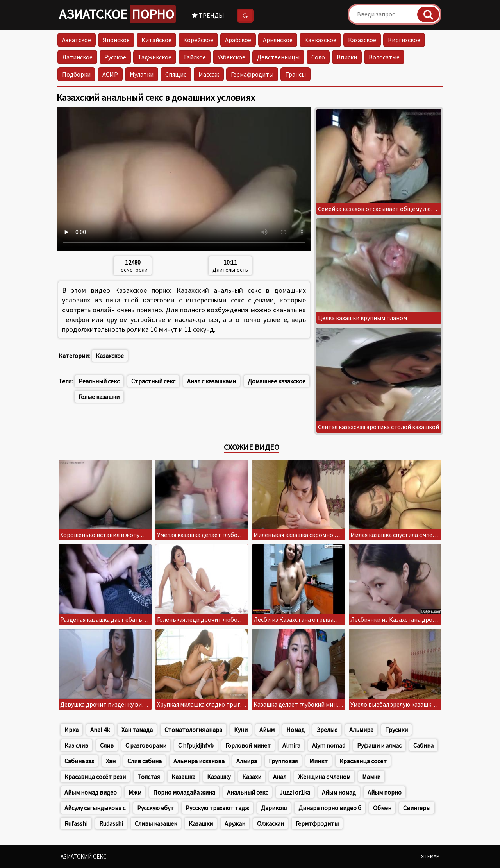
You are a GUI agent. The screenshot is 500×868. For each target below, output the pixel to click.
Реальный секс (99, 381)
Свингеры (417, 808)
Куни (241, 730)
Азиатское (117, 14)
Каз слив (76, 745)
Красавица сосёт (363, 761)
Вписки (347, 57)
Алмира (247, 761)
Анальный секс (247, 792)
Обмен (382, 808)
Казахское (362, 40)
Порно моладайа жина (184, 792)
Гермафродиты (252, 74)
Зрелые (327, 730)
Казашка (183, 777)
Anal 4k (100, 730)
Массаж (209, 74)
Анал (280, 777)
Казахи (252, 777)
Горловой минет (248, 745)
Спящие (176, 74)
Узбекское (231, 57)
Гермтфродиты (317, 823)
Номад (296, 730)
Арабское (238, 40)
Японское (116, 40)
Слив (107, 745)
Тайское (195, 57)
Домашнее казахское (277, 381)
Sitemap (430, 856)
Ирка (71, 730)
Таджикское (155, 57)
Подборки (76, 74)
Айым (267, 730)
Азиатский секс (84, 856)
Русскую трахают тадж (217, 808)
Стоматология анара (193, 730)
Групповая (283, 761)
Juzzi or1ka (295, 792)
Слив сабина (145, 761)
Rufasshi (76, 823)
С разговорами (146, 745)
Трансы (296, 74)
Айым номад (339, 792)
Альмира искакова (199, 761)
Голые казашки (99, 397)
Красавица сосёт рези (95, 777)
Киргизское (404, 40)
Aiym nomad (329, 745)
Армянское (278, 40)
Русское (115, 57)
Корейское (198, 40)
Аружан (235, 823)
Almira (291, 745)
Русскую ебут (155, 808)
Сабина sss (79, 761)
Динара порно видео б (330, 808)
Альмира (361, 730)
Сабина (423, 745)
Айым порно (385, 792)
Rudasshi (111, 823)
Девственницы (278, 57)
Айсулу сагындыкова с (95, 808)
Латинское (77, 57)
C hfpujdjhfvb (196, 745)
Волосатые (384, 57)
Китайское (156, 40)
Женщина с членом (324, 777)
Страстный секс (153, 381)
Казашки (201, 823)
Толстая (149, 777)
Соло (318, 57)
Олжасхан (271, 823)
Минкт (319, 761)
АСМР (110, 74)
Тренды (208, 15)
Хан (111, 761)
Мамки (371, 777)
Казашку (219, 777)
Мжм (135, 792)
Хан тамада (137, 730)
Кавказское (320, 40)
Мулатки (142, 74)
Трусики (396, 730)
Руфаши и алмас (379, 745)
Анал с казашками (212, 381)
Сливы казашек (156, 823)
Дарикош (274, 808)
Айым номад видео (91, 792)
